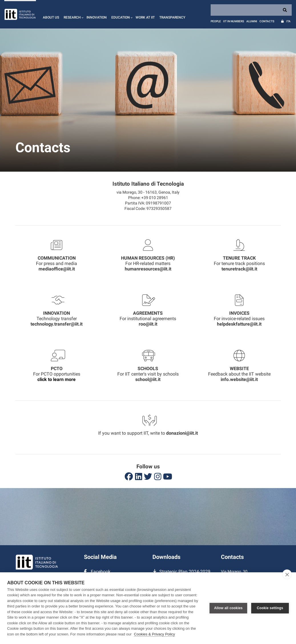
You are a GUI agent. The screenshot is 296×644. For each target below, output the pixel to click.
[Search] (251, 10)
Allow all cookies (228, 608)
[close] (287, 574)
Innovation (97, 17)
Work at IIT (145, 17)
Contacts (267, 21)
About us (51, 17)
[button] (73, 14)
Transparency (172, 17)
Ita (288, 21)
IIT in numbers (234, 21)
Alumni (252, 21)
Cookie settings (270, 608)
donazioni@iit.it (182, 433)
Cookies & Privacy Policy (154, 634)
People (216, 21)
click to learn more (57, 379)
